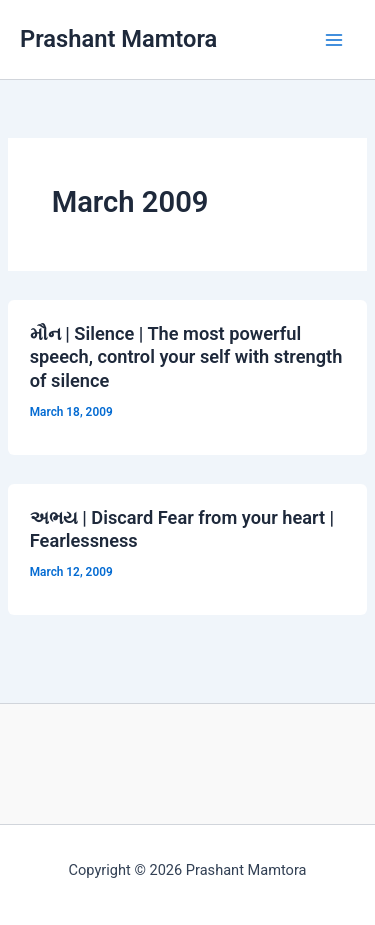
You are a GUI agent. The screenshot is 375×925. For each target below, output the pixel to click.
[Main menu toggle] (334, 40)
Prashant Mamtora (118, 39)
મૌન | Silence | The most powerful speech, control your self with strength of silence (186, 357)
